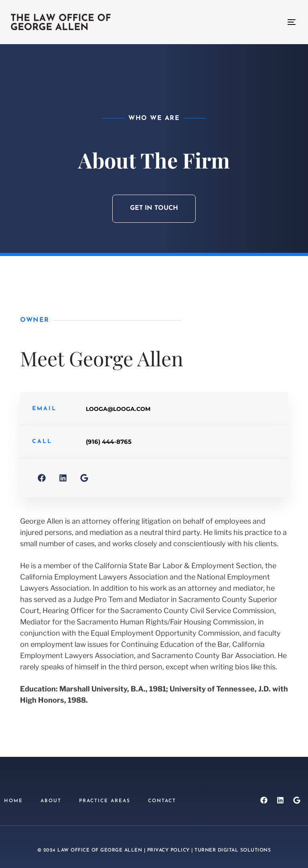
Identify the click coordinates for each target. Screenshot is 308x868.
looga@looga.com (118, 409)
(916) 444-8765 (109, 442)
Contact (162, 801)
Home (13, 801)
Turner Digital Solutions (233, 850)
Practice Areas (105, 801)
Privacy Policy (168, 850)
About (51, 801)
